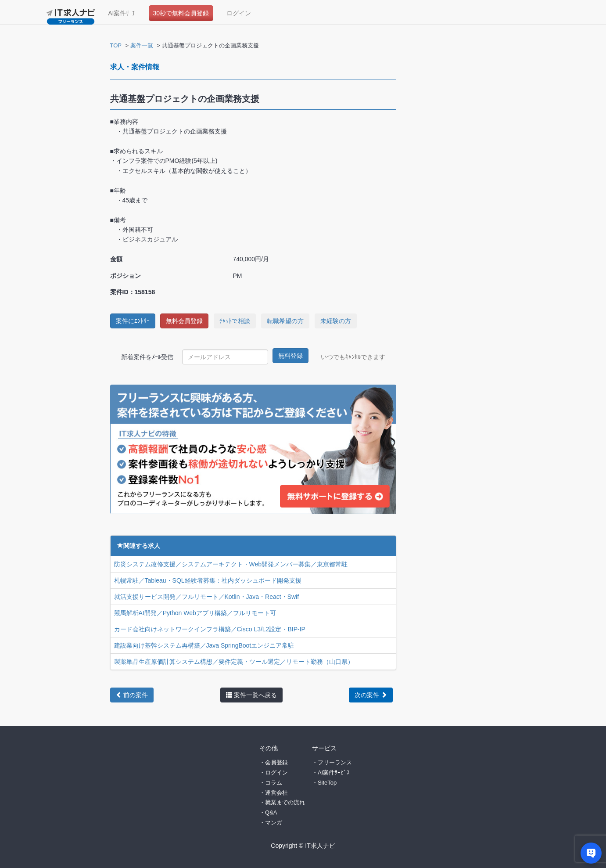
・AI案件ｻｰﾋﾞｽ (331, 772)
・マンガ (271, 822)
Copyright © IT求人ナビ (303, 845)
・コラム (271, 782)
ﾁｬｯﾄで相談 (235, 321)
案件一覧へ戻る (251, 695)
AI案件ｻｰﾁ (122, 13)
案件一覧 (142, 45)
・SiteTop (324, 782)
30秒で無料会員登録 (181, 13)
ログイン (239, 13)
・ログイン (274, 772)
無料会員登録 (184, 321)
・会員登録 (274, 762)
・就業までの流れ (282, 802)
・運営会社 (274, 792)
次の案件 (371, 695)
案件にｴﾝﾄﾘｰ (133, 321)
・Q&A (268, 812)
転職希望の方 (285, 321)
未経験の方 (336, 321)
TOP (116, 45)
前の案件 (132, 695)
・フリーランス (332, 762)
